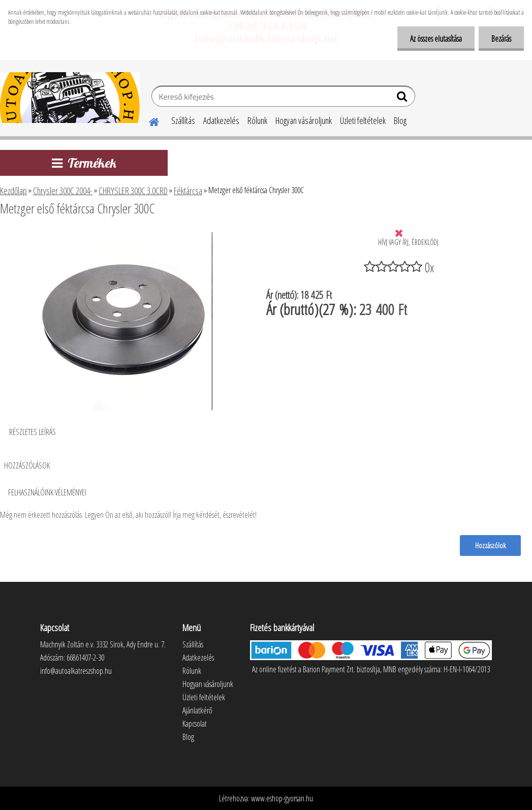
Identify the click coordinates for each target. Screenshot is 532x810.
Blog (400, 120)
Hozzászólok (490, 545)
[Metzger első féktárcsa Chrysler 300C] (123, 236)
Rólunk (257, 120)
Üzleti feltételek (363, 120)
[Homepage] (148, 120)
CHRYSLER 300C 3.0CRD (133, 191)
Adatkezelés (221, 120)
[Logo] (70, 98)
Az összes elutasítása (436, 39)
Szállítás (183, 120)
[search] (403, 99)
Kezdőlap (13, 191)
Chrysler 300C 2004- (63, 191)
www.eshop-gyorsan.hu (282, 798)
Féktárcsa (188, 191)
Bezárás (501, 39)
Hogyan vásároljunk (304, 120)
